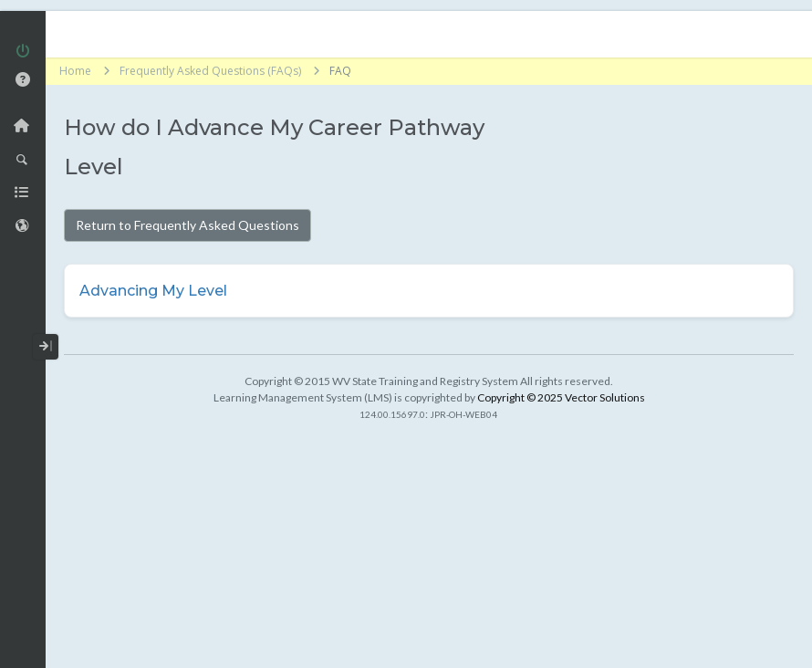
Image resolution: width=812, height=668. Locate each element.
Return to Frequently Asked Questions (187, 225)
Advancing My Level (153, 291)
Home (75, 71)
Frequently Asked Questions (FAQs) (210, 71)
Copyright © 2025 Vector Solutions (561, 397)
